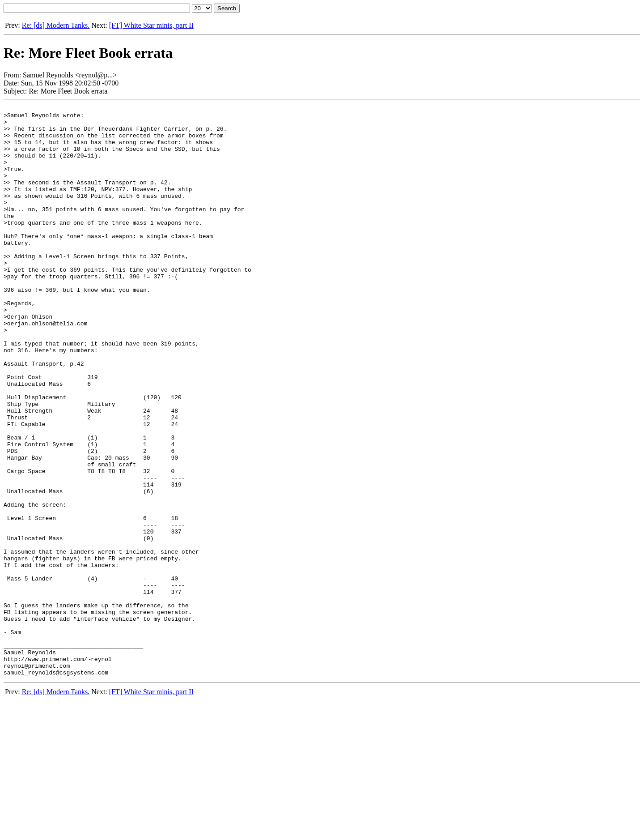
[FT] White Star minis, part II (151, 25)
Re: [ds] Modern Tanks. (56, 25)
